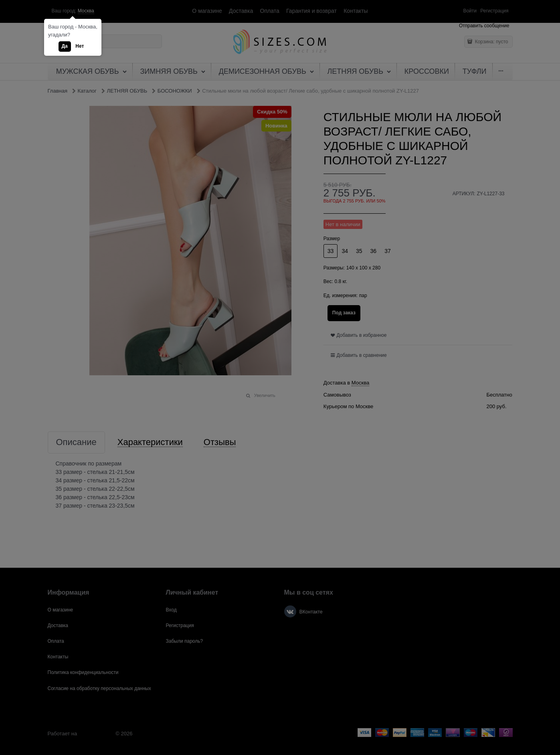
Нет (80, 46)
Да (65, 46)
